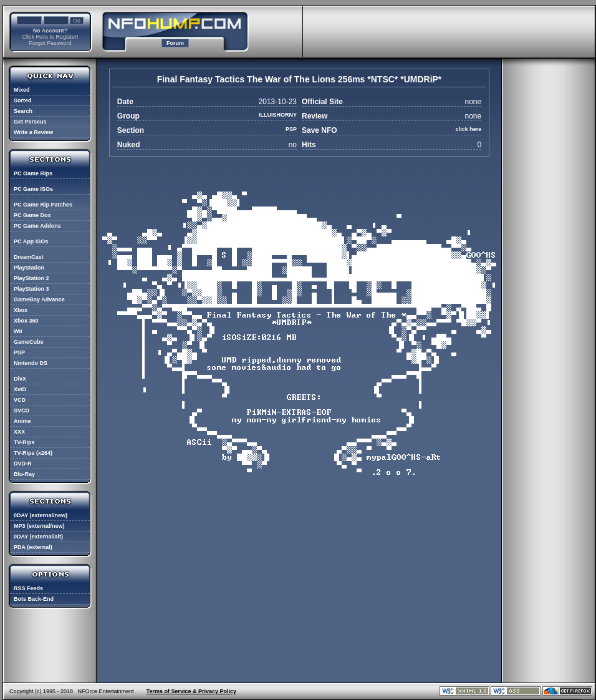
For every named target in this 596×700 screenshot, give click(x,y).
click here (469, 129)
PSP (19, 352)
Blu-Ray (24, 474)
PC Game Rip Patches (43, 205)
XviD (20, 389)
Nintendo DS (31, 363)
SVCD (22, 411)
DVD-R (23, 464)
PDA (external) (33, 547)
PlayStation (29, 268)
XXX (19, 432)
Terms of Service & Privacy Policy (191, 691)
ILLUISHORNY (278, 115)
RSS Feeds (28, 588)
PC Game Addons (37, 226)
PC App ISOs (31, 241)
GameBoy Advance (39, 299)
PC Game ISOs (33, 189)
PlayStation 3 (31, 289)
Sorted (23, 100)
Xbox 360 (26, 321)
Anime (22, 421)
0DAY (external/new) (41, 515)
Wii (18, 331)
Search (23, 111)
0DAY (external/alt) (38, 537)
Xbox (21, 310)
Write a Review (33, 132)
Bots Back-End (34, 599)
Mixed (22, 90)
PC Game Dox (32, 215)
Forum (175, 43)
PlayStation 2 (31, 278)
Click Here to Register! (50, 37)
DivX (20, 379)
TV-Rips (24, 442)
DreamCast (29, 257)
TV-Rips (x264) (33, 453)
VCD (20, 400)
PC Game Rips (33, 173)
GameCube (29, 342)
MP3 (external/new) (39, 526)
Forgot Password (50, 43)
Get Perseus (30, 122)
